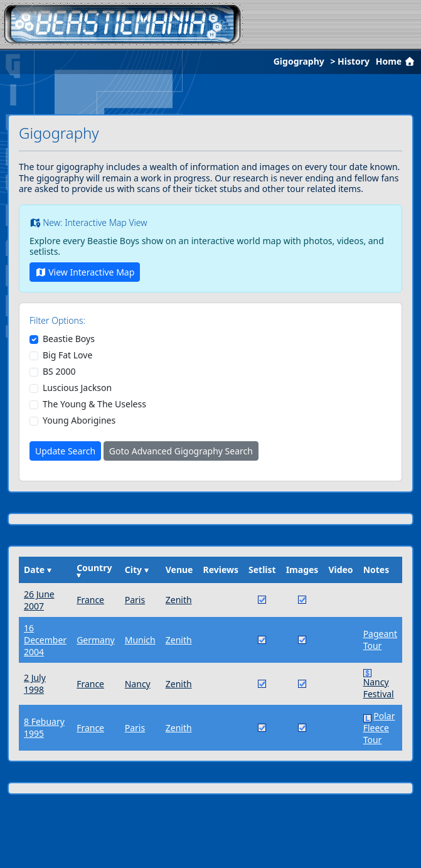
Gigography (299, 61)
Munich (140, 640)
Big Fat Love (67, 355)
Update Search (65, 451)
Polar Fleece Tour (379, 728)
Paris (135, 600)
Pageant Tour (380, 640)
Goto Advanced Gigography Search (181, 451)
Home (397, 61)
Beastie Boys (69, 339)
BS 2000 (59, 372)
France (90, 600)
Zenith (179, 600)
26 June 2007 (39, 600)
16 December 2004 (45, 640)
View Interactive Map (85, 272)
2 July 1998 (35, 683)
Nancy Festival (379, 688)
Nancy (138, 684)
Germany (96, 640)
